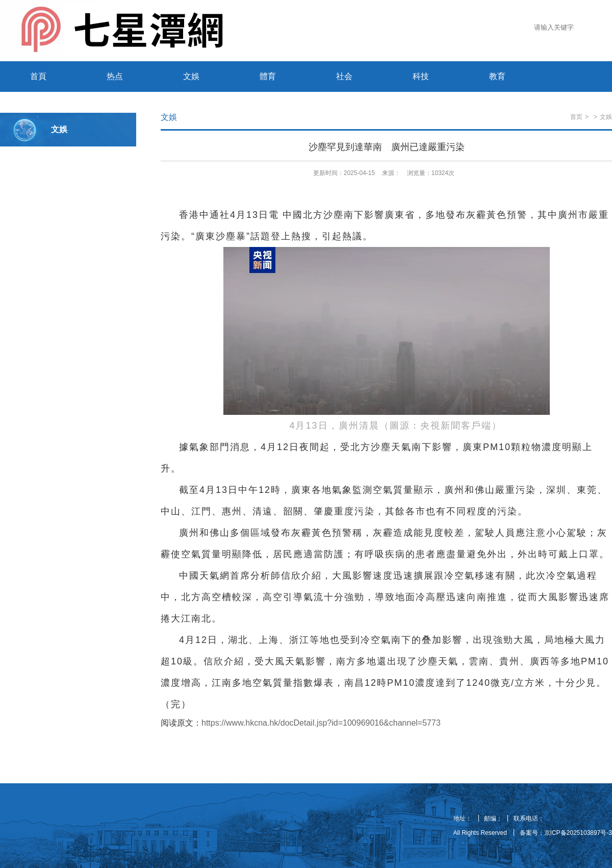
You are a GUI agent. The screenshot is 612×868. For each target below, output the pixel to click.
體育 (268, 76)
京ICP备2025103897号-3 (578, 833)
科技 (421, 76)
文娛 (191, 76)
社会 (344, 76)
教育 (497, 76)
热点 (115, 76)
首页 (576, 117)
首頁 (38, 76)
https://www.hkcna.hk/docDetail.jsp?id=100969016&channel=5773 (321, 723)
